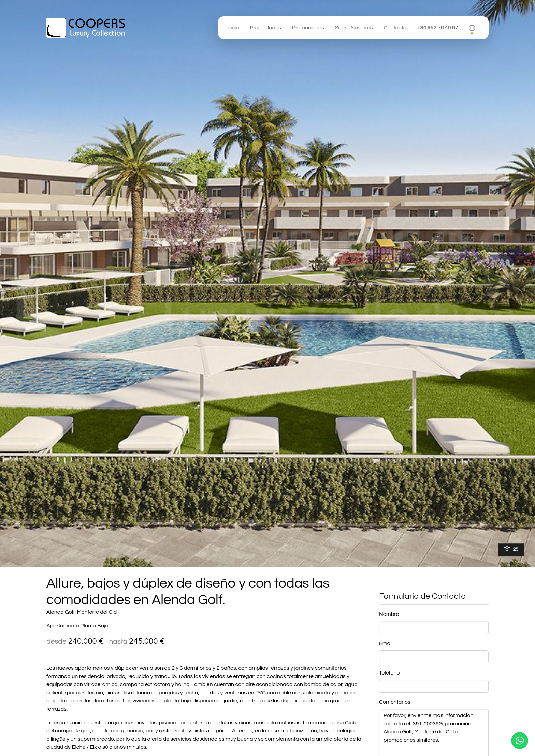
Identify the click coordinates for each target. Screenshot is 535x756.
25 (511, 549)
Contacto (395, 28)
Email (386, 643)
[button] (472, 28)
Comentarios (395, 702)
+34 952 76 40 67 (438, 28)
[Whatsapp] (520, 741)
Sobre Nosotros (354, 28)
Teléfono (389, 673)
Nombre (389, 614)
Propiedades (265, 28)
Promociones (308, 28)
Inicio (233, 28)
